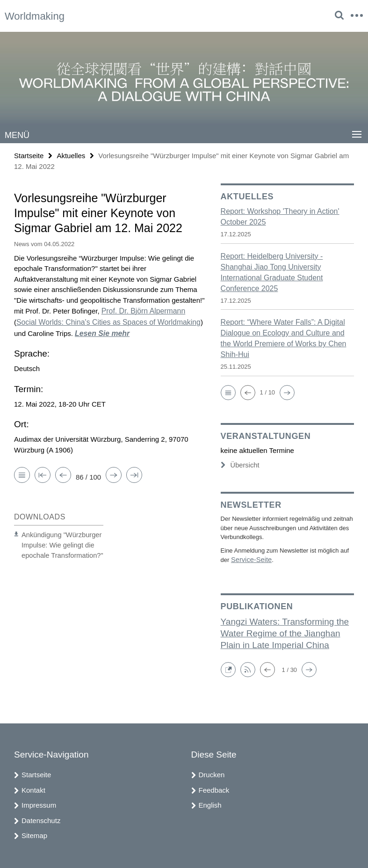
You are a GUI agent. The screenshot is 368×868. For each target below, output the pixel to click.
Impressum (39, 803)
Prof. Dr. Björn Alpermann (141, 310)
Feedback (214, 788)
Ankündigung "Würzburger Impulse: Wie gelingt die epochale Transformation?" (58, 541)
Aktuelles (71, 155)
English (210, 803)
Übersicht (238, 465)
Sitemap (34, 834)
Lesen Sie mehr (87, 331)
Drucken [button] (212, 773)
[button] (228, 392)
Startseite (29, 155)
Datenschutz (41, 819)
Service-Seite (249, 559)
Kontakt (33, 788)
